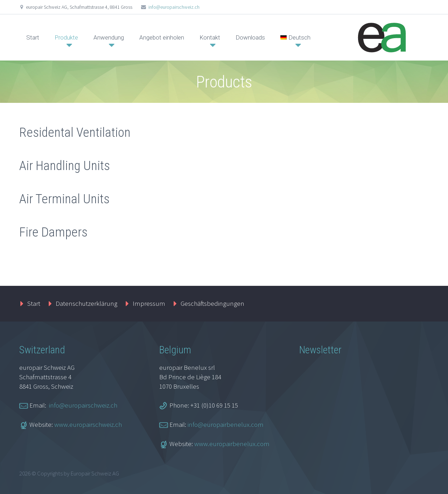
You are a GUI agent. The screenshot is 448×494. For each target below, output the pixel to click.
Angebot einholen (162, 37)
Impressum (149, 303)
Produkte (66, 37)
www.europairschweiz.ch (88, 424)
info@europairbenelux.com (226, 424)
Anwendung (109, 37)
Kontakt (210, 37)
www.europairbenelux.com (232, 444)
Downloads (250, 37)
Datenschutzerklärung (86, 303)
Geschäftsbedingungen (212, 303)
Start (33, 37)
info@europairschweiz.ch (174, 7)
